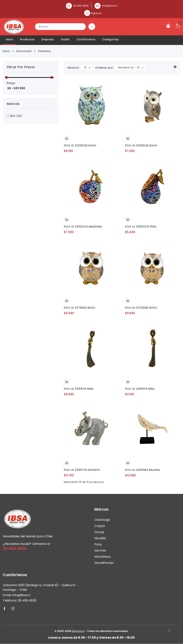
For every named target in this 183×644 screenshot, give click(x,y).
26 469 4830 (81, 6)
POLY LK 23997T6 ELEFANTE (82, 470)
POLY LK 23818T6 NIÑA (79, 389)
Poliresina (44, 51)
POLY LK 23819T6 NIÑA (140, 389)
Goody (99, 532)
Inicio (9, 39)
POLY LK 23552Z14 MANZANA (83, 227)
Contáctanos (86, 39)
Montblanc (103, 557)
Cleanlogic (102, 520)
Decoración (26, 51)
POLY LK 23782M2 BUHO (141, 308)
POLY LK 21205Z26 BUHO (80, 145)
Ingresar (96, 13)
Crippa (100, 526)
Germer (100, 551)
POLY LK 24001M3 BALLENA (142, 470)
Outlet (65, 39)
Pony (98, 544)
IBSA (14, 116)
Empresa (48, 39)
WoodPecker (104, 563)
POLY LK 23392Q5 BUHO (141, 145)
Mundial (100, 538)
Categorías (112, 39)
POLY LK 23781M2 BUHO (80, 308)
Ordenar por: (104, 68)
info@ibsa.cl (109, 6)
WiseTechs (78, 631)
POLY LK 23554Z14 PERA (141, 227)
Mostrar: (74, 68)
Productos (27, 39)
